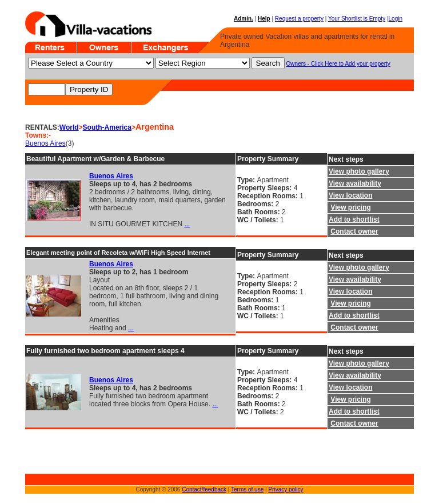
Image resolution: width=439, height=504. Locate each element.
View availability (355, 183)
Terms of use (247, 489)
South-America (107, 127)
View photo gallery (359, 171)
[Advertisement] (59, 456)
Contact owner (354, 231)
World (69, 127)
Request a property (299, 19)
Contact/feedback (204, 489)
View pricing (350, 207)
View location (350, 195)
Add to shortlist (354, 219)
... (187, 224)
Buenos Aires (45, 143)
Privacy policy (286, 489)
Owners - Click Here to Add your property (338, 64)
